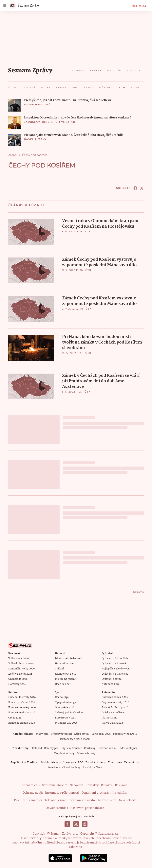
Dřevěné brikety (86, 753)
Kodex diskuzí (107, 800)
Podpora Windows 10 (125, 734)
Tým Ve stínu (65, 122)
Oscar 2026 (15, 718)
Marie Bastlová (38, 105)
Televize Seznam (56, 800)
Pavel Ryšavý (35, 139)
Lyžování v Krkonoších (115, 658)
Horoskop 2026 (17, 684)
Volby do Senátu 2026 (21, 664)
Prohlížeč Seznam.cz (28, 800)
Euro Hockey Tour (65, 718)
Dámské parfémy (96, 762)
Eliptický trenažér (71, 748)
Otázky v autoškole (113, 713)
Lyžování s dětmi (112, 679)
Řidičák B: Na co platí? (115, 708)
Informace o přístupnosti (62, 793)
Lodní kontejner (128, 748)
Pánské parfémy (92, 768)
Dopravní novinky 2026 (115, 702)
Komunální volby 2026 (21, 669)
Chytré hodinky (71, 768)
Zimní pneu (115, 762)
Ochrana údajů (33, 793)
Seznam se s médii (82, 800)
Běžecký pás (51, 748)
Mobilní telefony (51, 762)
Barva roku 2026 (101, 734)
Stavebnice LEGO (73, 762)
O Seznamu (47, 785)
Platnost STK (109, 718)
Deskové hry (132, 762)
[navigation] (5, 6)
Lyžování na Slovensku (115, 674)
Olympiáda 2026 (18, 679)
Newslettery (127, 800)
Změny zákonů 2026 (20, 674)
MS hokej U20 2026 (66, 723)
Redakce (107, 785)
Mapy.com (42, 734)
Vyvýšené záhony (64, 753)
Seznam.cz (139, 6)
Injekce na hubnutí (66, 679)
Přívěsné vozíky (107, 748)
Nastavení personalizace (87, 808)
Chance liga (62, 697)
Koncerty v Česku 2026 (22, 702)
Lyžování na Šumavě (114, 664)
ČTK (88, 231)
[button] (15, 105)
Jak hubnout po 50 (66, 674)
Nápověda (76, 785)
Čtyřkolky (90, 748)
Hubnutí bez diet (65, 664)
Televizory (54, 768)
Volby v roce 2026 (19, 658)
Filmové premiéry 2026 (22, 708)
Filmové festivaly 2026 (22, 713)
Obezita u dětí (63, 684)
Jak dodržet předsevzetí (69, 658)
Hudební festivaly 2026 (22, 697)
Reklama (121, 785)
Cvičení (59, 669)
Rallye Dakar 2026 (112, 723)
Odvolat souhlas (57, 808)
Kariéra (62, 785)
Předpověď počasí (61, 734)
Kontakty (92, 785)
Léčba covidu (82, 734)
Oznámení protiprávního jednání (104, 793)
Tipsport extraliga (66, 702)
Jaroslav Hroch (38, 122)
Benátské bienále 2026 (22, 723)
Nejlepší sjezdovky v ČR (116, 669)
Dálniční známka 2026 (115, 697)
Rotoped (37, 748)
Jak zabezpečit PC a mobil (75, 739)
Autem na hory (111, 684)
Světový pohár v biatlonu (70, 713)
